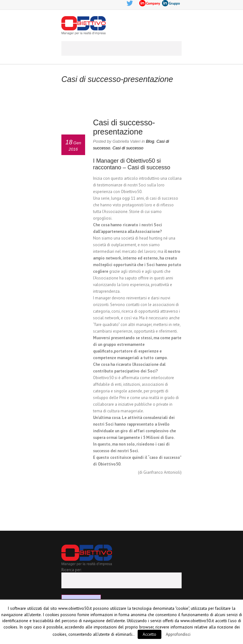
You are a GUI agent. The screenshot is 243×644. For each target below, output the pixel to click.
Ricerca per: (71, 570)
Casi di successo (128, 148)
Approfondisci (178, 634)
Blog (150, 141)
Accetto (150, 634)
